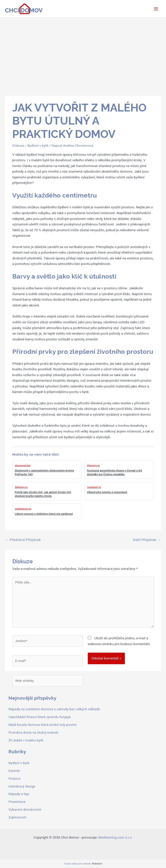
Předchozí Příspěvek (23, 540)
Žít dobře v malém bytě (26, 740)
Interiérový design (22, 786)
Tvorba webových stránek (77, 864)
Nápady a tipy (19, 794)
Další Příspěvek (147, 540)
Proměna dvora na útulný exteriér (34, 732)
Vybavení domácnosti (25, 809)
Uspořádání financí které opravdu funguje (40, 717)
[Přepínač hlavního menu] (156, 9)
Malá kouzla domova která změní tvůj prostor (43, 725)
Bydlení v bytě (38, 145)
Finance (15, 778)
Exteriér (14, 771)
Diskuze (18, 145)
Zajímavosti (17, 817)
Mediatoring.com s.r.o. (115, 837)
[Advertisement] (83, 55)
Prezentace (17, 802)
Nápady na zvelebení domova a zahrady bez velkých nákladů (54, 709)
